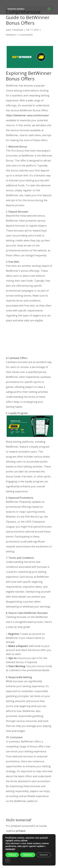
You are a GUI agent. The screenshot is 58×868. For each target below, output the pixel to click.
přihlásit (21, 831)
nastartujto (18, 30)
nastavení (10, 849)
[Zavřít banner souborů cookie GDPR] (8, 860)
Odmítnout (28, 855)
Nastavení (44, 855)
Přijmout (12, 855)
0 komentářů (26, 35)
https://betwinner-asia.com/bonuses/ (27, 115)
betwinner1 (11, 35)
